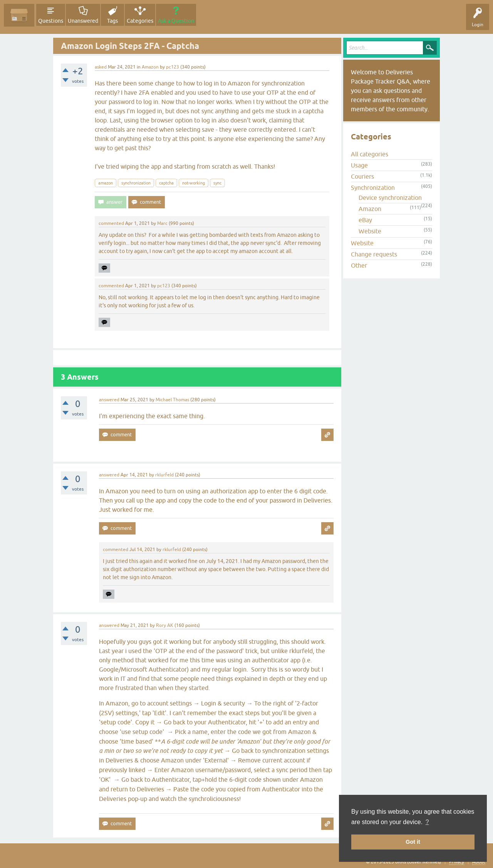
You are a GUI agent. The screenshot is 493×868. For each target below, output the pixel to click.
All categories (370, 154)
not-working (194, 183)
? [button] (427, 822)
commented (111, 223)
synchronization (136, 183)
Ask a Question (176, 21)
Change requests (374, 254)
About (479, 862)
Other (359, 265)
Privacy (457, 862)
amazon (106, 183)
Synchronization (373, 188)
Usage (359, 165)
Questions (51, 21)
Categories (140, 21)
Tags (112, 21)
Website (370, 231)
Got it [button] (413, 842)
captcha (166, 183)
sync (217, 183)
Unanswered (83, 21)
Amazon (150, 67)
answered (109, 400)
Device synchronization (390, 198)
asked (101, 67)
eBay (365, 220)
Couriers (362, 176)
